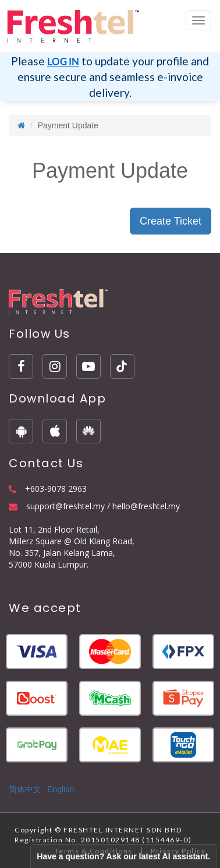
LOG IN (63, 62)
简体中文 (25, 789)
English (61, 789)
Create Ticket (171, 221)
